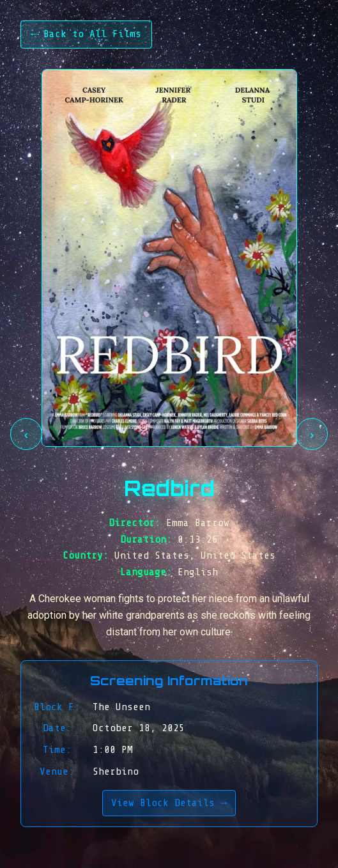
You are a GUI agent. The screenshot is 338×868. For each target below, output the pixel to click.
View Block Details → (169, 803)
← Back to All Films (86, 34)
